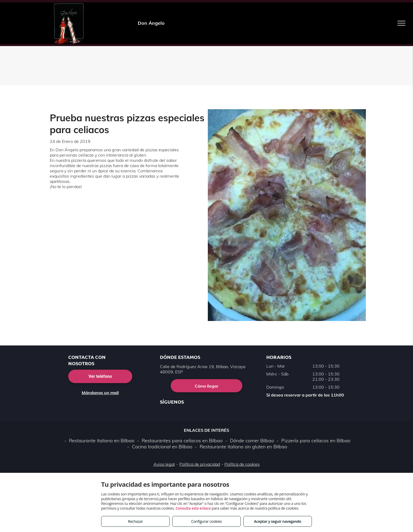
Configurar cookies (207, 521)
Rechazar (135, 521)
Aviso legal (164, 464)
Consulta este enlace (193, 508)
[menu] (401, 23)
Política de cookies (242, 464)
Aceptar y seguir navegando (277, 521)
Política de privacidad (200, 464)
